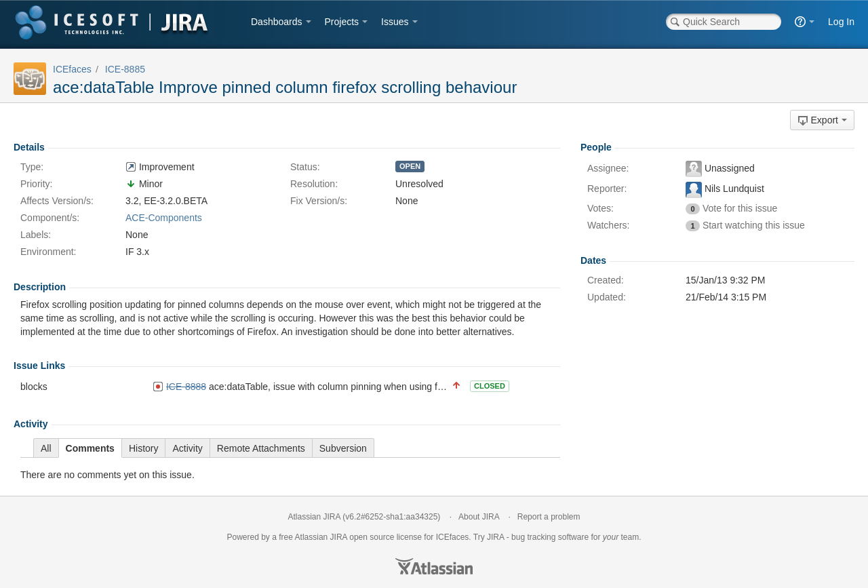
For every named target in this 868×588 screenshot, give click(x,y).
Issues (395, 22)
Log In (841, 22)
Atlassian (434, 566)
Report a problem (549, 517)
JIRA (339, 537)
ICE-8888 (186, 387)
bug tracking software (550, 537)
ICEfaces (72, 69)
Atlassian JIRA (314, 517)
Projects (342, 22)
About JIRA (479, 517)
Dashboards (277, 22)
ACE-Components (164, 218)
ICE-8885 (125, 69)
